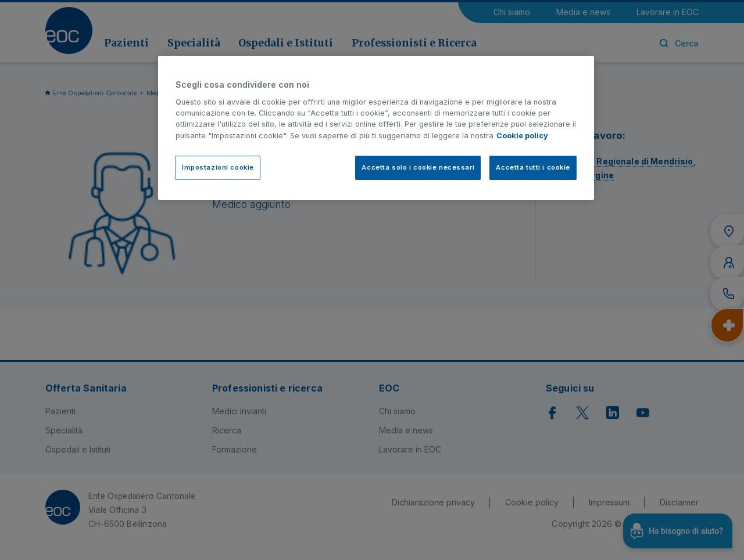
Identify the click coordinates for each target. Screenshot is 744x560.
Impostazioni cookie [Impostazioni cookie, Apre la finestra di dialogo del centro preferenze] (218, 167)
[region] (376, 128)
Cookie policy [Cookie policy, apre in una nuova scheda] (522, 136)
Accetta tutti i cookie (533, 167)
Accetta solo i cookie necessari (418, 167)
